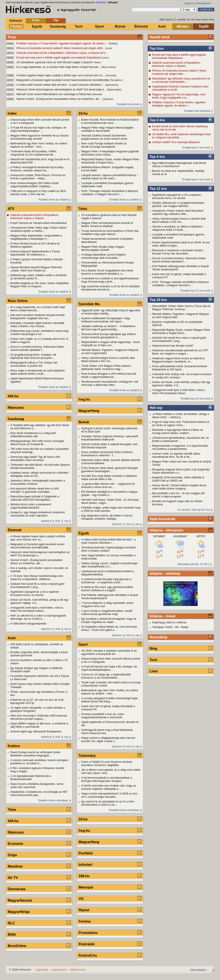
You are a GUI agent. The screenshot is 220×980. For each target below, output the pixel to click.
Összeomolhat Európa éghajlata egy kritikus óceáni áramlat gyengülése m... (108, 336)
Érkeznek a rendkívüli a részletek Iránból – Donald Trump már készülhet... (178, 252)
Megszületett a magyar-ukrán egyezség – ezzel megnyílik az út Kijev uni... (110, 344)
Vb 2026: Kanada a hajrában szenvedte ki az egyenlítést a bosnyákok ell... (109, 652)
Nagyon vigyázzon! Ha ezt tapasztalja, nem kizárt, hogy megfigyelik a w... (179, 96)
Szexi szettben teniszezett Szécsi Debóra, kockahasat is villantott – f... (107, 454)
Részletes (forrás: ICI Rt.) (193, 564)
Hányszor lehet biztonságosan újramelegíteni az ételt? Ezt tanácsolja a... (62, 89)
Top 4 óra (157, 157)
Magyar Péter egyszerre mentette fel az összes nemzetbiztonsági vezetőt (40, 137)
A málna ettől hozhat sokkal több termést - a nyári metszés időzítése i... (61, 85)
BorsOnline (17, 946)
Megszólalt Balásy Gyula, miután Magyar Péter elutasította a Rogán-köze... (181, 331)
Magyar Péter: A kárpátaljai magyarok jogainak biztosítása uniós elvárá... (110, 153)
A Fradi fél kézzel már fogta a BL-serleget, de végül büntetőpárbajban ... (38, 129)
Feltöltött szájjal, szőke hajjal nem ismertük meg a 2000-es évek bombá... (111, 509)
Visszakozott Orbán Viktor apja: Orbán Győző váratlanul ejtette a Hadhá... (38, 229)
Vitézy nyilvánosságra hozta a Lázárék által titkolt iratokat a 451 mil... (179, 220)
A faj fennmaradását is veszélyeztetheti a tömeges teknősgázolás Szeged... (107, 779)
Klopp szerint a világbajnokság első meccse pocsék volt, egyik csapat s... (108, 739)
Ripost (84, 910)
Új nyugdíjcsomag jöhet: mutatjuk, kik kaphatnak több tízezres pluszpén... (33, 356)
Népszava (16, 408)
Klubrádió (87, 944)
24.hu (83, 113)
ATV (11, 209)
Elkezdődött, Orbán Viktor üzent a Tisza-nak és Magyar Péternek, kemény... (181, 308)
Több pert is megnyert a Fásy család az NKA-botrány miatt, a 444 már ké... (38, 193)
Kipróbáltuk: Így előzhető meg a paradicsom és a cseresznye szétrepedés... (181, 80)
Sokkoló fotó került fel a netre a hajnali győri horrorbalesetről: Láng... (179, 339)
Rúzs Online (18, 301)
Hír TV (13, 878)
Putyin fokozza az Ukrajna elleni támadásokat (38, 223)
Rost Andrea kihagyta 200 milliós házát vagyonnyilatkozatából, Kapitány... (34, 185)
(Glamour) (108, 99)
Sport (99, 26)
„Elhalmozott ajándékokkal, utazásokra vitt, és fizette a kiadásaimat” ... (180, 439)
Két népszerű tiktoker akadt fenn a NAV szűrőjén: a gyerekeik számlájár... (35, 490)
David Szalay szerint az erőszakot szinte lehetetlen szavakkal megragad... (35, 754)
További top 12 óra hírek (195, 291)
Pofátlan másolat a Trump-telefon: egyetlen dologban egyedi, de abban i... (62, 43)
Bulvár (120, 26)
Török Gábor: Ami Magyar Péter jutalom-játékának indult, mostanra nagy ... (106, 367)
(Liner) (109, 48)
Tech (79, 26)
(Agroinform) (112, 85)
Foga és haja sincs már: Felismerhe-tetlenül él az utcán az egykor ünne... (181, 423)
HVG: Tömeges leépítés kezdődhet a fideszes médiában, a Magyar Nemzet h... (180, 284)
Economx (15, 844)
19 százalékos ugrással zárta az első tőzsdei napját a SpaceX (55, 62)
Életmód (141, 26)
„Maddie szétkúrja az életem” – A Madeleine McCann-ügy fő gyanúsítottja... (108, 328)
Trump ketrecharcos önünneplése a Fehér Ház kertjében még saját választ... (110, 232)
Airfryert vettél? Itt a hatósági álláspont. (176, 142)
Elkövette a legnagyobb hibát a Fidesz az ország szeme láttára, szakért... (178, 431)
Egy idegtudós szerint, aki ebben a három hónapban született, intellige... (107, 517)
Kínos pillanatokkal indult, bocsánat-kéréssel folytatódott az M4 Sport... (180, 368)
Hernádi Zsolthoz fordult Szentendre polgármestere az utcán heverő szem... (105, 137)
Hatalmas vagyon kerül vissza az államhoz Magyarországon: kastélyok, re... (178, 360)
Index (12, 113)
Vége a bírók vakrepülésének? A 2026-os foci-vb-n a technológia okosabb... (110, 795)
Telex (12, 810)
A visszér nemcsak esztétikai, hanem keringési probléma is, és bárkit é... (39, 762)
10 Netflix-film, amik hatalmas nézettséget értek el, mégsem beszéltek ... (181, 136)
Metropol (86, 887)
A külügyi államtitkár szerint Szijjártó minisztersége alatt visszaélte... (103, 256)
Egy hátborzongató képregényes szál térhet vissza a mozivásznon (179, 165)
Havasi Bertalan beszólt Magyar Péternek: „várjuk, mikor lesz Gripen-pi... (36, 269)
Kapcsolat (42, 970)
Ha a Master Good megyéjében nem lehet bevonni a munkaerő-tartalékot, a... (107, 272)
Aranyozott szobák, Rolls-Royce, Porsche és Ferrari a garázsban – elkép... (38, 177)
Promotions (88, 933)
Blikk (12, 934)
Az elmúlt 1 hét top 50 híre (194, 510)
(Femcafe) (111, 75)
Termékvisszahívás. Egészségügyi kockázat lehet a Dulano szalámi (108, 549)
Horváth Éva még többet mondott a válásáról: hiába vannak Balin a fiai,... (109, 477)
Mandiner (15, 866)
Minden (183, 26)
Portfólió (86, 853)
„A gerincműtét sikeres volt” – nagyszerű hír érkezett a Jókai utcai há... (108, 485)
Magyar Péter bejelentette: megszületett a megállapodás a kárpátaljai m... (36, 237)
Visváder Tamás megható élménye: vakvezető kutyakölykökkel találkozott (110, 438)
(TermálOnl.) (116, 80)
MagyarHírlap (19, 912)
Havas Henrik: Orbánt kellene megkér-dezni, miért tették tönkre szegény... (180, 487)
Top (56, 20)
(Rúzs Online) (108, 67)
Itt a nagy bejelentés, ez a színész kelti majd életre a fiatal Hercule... (59, 67)
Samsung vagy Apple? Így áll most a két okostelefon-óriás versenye (35, 458)
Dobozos (16, 21)
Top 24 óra (158, 300)
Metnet (182, 622)
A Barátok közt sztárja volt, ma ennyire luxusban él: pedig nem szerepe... (182, 376)
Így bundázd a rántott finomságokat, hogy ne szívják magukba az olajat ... (109, 620)
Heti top (156, 408)
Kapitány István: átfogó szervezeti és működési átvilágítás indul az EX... (39, 474)
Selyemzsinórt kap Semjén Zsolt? (173, 346)
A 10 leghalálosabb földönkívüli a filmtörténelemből (31, 778)
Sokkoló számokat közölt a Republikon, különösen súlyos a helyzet (58, 53)
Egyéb (37, 26)
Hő (177, 627)
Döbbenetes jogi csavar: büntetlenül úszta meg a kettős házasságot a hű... (39, 332)
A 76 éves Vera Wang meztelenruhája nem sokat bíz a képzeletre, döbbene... (37, 578)
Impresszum (59, 970)
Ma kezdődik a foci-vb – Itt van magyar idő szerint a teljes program (178, 495)
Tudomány (87, 756)
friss (58, 521)
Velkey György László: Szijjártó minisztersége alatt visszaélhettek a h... (109, 565)
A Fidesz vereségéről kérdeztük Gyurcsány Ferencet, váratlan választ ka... (37, 169)
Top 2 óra (157, 120)
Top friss (157, 49)
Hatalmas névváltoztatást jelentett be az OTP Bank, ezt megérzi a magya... (180, 352)
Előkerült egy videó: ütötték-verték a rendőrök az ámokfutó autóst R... (38, 277)
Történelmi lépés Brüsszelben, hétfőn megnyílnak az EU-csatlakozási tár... (33, 153)
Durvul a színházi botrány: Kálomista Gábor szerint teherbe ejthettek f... (179, 260)
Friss (36, 20)
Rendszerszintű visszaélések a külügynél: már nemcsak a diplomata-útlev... (110, 383)
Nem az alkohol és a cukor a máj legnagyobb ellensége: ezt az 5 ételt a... (38, 617)
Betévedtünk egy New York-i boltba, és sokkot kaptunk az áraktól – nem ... (39, 145)
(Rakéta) (113, 43)
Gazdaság (58, 26)
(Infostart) (97, 94)
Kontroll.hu (88, 955)
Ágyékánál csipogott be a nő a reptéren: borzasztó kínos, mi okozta (177, 196)
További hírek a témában (53, 800)
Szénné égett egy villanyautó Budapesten (36, 731)
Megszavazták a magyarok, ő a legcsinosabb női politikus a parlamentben (180, 447)
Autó (162, 26)
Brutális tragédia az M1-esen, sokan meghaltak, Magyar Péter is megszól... (40, 285)
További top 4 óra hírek (196, 179)
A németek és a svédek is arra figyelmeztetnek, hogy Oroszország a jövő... (110, 280)
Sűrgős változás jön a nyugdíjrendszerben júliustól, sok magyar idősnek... (178, 204)
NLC (11, 923)
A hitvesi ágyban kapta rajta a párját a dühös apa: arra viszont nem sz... (61, 75)
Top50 (204, 26)
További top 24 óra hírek (195, 399)
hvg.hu (84, 399)
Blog (153, 649)
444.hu (13, 396)
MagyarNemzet (20, 900)
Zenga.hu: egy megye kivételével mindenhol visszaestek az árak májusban (38, 514)
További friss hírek (128, 104)
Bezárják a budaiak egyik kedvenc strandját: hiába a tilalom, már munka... (38, 325)
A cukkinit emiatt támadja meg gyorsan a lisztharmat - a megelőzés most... (106, 581)
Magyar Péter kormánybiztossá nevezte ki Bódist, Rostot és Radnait (107, 224)
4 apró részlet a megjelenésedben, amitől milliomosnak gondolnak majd (107, 612)
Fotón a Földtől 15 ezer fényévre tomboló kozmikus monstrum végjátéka (107, 763)
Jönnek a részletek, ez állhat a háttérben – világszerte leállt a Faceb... (178, 228)
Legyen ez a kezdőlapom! (198, 3)
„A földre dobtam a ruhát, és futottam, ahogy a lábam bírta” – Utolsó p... (181, 416)
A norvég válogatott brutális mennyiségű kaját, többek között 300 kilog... (110, 700)
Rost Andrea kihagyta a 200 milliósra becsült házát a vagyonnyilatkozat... (109, 375)
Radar (185, 627)
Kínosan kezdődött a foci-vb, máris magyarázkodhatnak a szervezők (103, 716)
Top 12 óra (158, 189)
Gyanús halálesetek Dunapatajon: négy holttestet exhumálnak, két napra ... (106, 320)
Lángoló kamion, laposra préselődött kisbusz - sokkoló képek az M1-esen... (110, 177)
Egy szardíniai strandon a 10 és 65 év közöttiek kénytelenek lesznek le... (110, 288)
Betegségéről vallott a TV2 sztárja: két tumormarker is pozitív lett (34, 364)
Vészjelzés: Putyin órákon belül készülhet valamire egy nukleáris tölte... (178, 212)
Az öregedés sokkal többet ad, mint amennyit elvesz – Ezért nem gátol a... (109, 628)
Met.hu (171, 622)
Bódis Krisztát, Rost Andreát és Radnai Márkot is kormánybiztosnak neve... (110, 121)
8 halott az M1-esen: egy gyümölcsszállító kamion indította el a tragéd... (107, 589)
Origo (12, 855)
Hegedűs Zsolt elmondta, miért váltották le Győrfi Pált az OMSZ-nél (178, 479)
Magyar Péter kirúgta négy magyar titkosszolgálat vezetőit (103, 248)
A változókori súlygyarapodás (28, 623)
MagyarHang (89, 411)
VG (81, 899)
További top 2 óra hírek (196, 147)
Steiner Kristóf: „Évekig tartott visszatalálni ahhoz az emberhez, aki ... (60, 99)
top (66, 521)
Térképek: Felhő (162, 627)
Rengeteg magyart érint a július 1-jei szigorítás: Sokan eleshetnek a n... (181, 471)
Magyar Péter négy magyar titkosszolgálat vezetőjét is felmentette (107, 129)
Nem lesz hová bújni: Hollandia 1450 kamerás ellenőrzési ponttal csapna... (39, 717)
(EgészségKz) (114, 90)
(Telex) (97, 62)
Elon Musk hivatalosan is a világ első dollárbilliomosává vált (33, 435)
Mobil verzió (78, 970)
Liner (154, 671)
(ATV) (103, 53)
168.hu (84, 876)
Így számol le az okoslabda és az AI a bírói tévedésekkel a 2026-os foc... (108, 803)
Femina (85, 921)
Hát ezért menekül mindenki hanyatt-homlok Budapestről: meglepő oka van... (38, 317)
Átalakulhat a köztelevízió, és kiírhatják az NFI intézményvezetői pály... (39, 793)
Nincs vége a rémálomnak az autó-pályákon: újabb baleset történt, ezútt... (38, 372)
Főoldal (16, 26)
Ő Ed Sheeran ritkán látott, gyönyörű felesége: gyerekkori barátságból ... (110, 470)
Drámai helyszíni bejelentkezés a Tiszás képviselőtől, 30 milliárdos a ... (35, 253)
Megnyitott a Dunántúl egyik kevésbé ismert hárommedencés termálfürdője (63, 80)
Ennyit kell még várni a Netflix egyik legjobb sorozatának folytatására (59, 58)
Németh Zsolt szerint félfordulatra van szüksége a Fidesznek (54, 94)
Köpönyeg (158, 622)
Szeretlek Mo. (90, 304)
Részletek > (102, 2)
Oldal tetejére (198, 970)
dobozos (46, 521)
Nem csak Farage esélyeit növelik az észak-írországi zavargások (104, 145)
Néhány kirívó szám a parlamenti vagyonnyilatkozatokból (31, 506)
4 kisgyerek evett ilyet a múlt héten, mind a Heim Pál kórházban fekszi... (179, 392)
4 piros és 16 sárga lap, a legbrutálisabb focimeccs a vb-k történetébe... (106, 676)
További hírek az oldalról (53, 200)
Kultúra (14, 746)
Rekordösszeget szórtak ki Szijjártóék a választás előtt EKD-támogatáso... (35, 498)
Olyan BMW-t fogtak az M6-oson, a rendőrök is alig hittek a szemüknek (39, 725)
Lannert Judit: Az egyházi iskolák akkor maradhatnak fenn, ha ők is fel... (176, 455)
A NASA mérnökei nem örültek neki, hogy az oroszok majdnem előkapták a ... (109, 787)
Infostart (86, 865)
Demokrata (17, 889)
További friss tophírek (197, 111)
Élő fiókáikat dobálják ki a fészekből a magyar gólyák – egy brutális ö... (109, 493)
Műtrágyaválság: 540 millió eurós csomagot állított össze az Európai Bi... (37, 443)
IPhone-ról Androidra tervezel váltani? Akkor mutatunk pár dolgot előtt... (61, 48)
